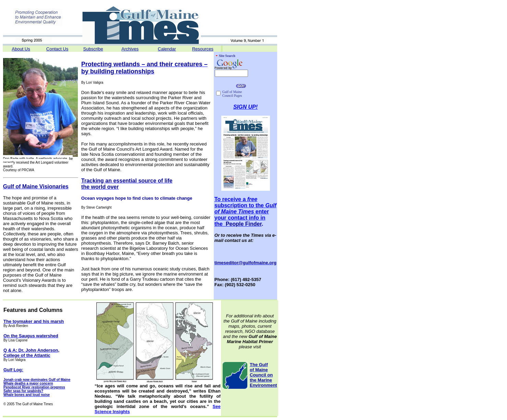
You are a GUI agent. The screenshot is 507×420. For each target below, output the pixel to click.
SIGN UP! (245, 107)
